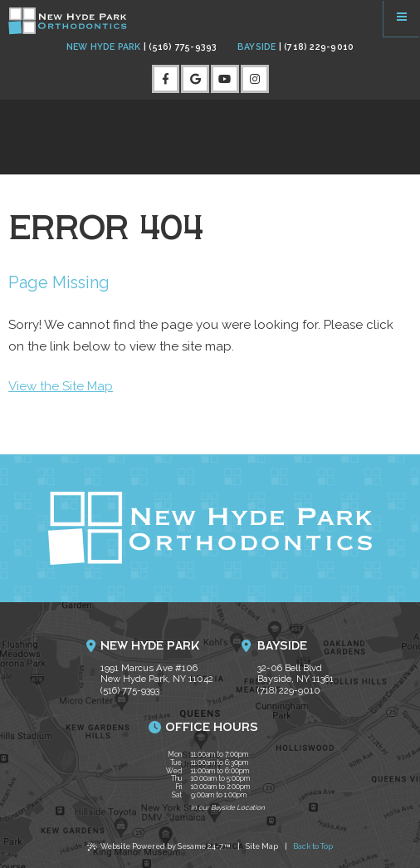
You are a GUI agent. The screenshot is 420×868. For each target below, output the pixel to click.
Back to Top (313, 846)
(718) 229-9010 (316, 47)
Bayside (256, 47)
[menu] (402, 18)
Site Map (262, 846)
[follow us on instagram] (255, 79)
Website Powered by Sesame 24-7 (159, 848)
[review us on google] (195, 79)
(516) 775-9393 (180, 47)
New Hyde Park (104, 47)
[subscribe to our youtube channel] (225, 79)
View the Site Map (61, 386)
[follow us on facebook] (166, 79)
